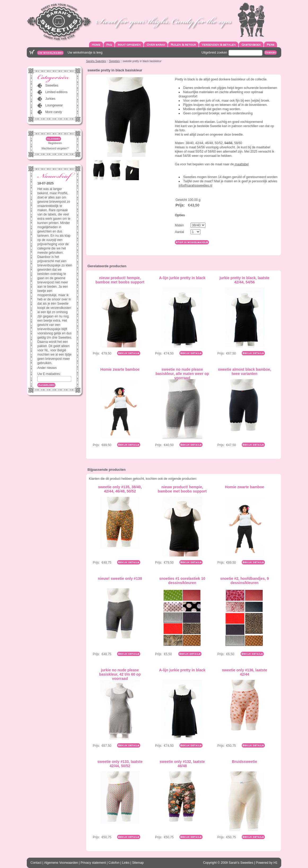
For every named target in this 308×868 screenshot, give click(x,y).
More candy (54, 112)
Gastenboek (251, 45)
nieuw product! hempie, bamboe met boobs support (120, 280)
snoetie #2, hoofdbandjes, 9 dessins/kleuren (245, 581)
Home (96, 45)
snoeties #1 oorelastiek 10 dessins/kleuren (182, 581)
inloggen (53, 139)
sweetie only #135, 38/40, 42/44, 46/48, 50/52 (120, 489)
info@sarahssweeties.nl (195, 185)
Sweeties (114, 61)
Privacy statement (93, 863)
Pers (270, 45)
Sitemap (138, 863)
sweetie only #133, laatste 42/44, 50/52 (120, 764)
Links (126, 863)
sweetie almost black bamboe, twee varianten (245, 372)
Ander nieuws (47, 368)
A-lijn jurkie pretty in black (182, 278)
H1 (276, 863)
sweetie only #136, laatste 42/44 (244, 672)
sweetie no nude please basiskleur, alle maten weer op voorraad (182, 374)
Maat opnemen (129, 45)
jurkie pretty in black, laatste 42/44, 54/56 (244, 280)
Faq (109, 45)
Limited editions (56, 92)
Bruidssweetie (245, 762)
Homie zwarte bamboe (120, 369)
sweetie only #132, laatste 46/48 (182, 764)
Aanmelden (46, 385)
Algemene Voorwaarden (61, 863)
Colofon (114, 863)
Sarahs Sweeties (96, 61)
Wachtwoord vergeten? (55, 148)
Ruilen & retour (183, 45)
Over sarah (156, 45)
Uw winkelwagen (50, 53)
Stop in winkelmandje (192, 242)
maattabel (241, 164)
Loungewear (54, 105)
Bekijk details (129, 353)
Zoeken (270, 53)
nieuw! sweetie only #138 (120, 578)
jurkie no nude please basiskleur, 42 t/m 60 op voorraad (120, 674)
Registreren (55, 143)
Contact (36, 863)
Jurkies (50, 99)
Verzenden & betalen (219, 45)
